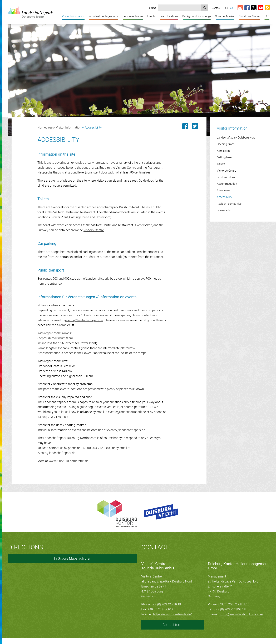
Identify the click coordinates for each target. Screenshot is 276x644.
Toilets (221, 164)
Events (151, 16)
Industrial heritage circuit (104, 16)
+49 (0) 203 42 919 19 (166, 604)
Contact (216, 8)
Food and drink (226, 177)
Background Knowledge (197, 16)
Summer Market (225, 16)
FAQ (267, 16)
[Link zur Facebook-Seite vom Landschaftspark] (247, 8)
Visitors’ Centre (94, 230)
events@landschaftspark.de (84, 320)
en (232, 8)
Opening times (226, 144)
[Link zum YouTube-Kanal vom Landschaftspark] (261, 8)
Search (153, 8)
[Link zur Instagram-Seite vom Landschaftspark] (240, 8)
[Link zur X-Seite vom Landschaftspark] (254, 8)
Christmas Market (250, 16)
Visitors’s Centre (226, 171)
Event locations (169, 16)
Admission (223, 151)
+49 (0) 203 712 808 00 (234, 604)
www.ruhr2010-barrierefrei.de (68, 461)
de (226, 8)
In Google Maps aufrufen (73, 558)
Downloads (224, 210)
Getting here (224, 157)
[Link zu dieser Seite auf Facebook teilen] (185, 126)
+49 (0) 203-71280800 (53, 417)
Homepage (45, 127)
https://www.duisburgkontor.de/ (241, 614)
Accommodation (227, 184)
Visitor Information (73, 16)
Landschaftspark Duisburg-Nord (236, 138)
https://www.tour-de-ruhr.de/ (172, 614)
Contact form (172, 625)
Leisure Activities (133, 16)
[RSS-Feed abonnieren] (268, 8)
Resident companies (229, 204)
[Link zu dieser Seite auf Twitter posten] (195, 126)
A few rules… (224, 190)
